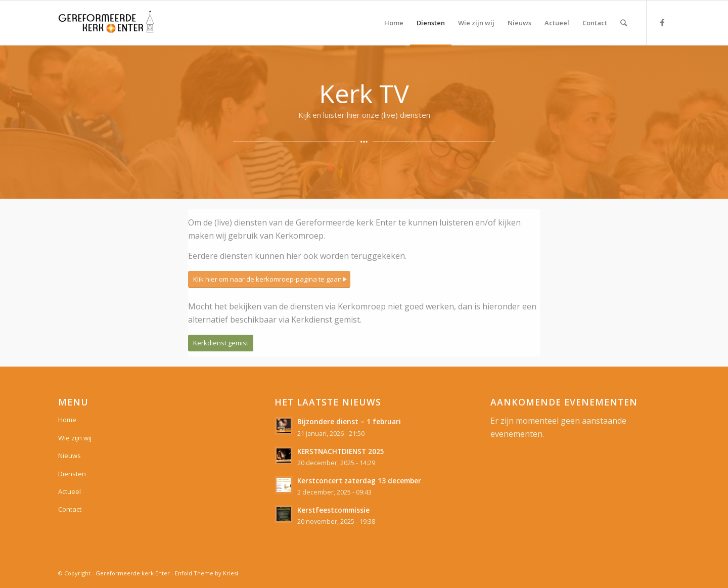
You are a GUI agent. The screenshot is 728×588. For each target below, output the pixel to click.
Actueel (70, 491)
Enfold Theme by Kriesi (207, 573)
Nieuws (70, 456)
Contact (70, 509)
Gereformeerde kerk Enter (133, 573)
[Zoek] (624, 23)
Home (67, 420)
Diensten (72, 474)
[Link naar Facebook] (662, 22)
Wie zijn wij (75, 438)
